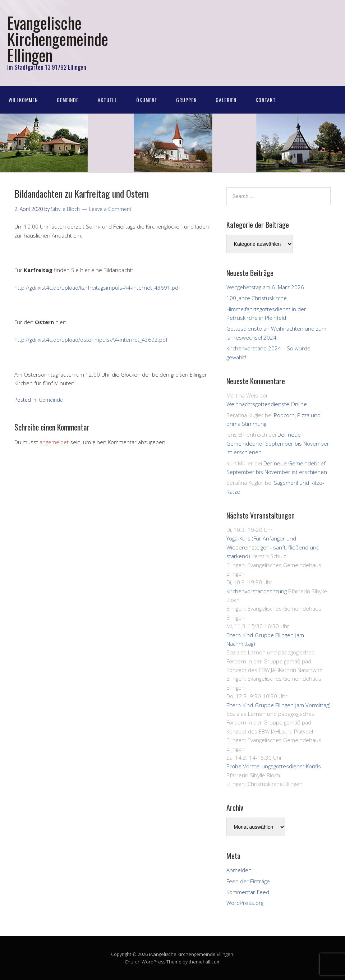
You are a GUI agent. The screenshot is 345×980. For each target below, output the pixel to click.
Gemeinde (68, 100)
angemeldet (54, 442)
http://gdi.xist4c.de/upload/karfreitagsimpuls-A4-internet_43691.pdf (97, 287)
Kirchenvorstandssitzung (257, 591)
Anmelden (239, 870)
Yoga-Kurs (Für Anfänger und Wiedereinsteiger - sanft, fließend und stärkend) (273, 547)
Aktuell (107, 100)
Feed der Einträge (248, 881)
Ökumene (147, 100)
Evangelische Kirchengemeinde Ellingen (58, 39)
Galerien (226, 100)
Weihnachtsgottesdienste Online (267, 404)
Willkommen (23, 100)
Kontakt (266, 100)
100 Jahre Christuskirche (257, 298)
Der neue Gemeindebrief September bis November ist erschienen (278, 443)
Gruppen (186, 100)
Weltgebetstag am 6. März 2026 (265, 287)
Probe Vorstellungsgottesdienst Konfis (274, 766)
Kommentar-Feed (248, 892)
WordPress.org (245, 903)
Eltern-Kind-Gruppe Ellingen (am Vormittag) (279, 705)
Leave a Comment (110, 209)
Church (133, 962)
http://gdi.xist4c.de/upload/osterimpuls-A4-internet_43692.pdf (91, 340)
